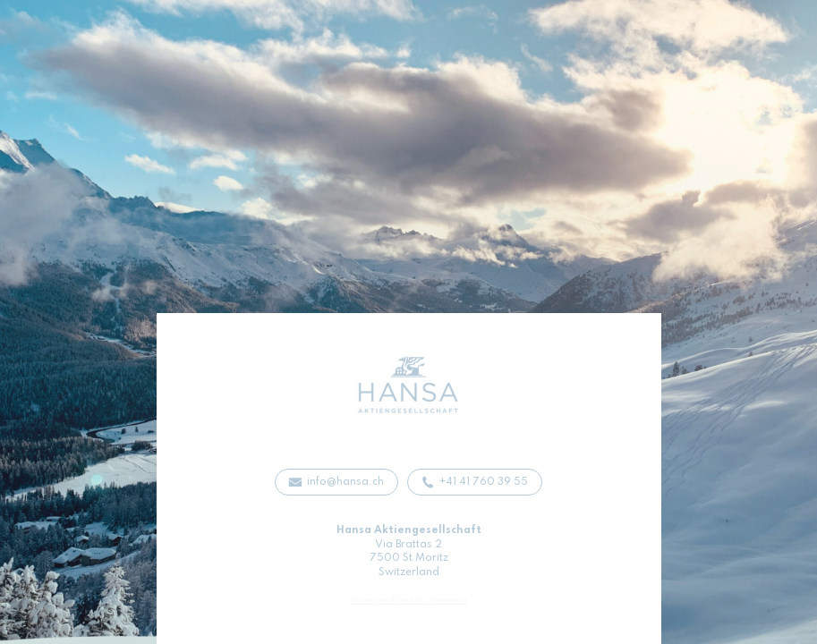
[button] (336, 482)
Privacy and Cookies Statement (409, 601)
